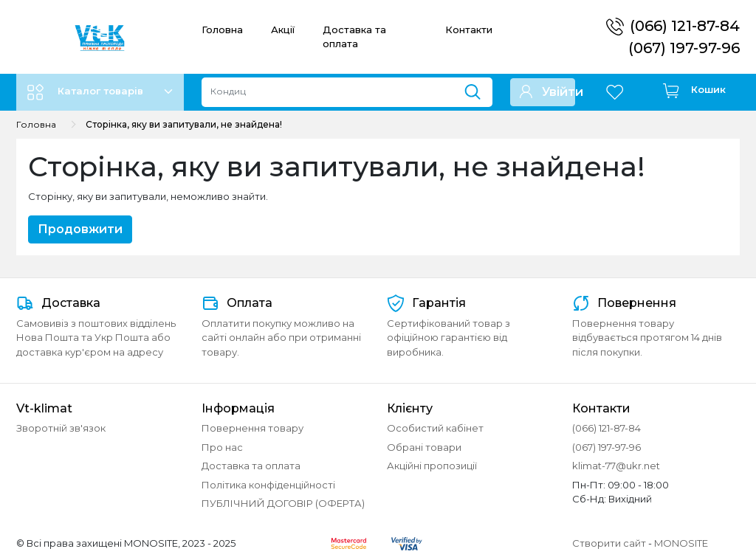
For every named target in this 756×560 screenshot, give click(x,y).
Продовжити (80, 229)
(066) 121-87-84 (685, 26)
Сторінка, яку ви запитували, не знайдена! (184, 124)
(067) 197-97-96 (684, 48)
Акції (283, 30)
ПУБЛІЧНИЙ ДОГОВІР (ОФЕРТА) (283, 503)
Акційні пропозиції (432, 466)
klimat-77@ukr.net (616, 466)
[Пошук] (478, 89)
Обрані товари (424, 447)
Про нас (222, 447)
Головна (222, 30)
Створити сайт (609, 543)
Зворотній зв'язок (61, 428)
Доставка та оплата (251, 466)
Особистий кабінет (435, 428)
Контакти (469, 30)
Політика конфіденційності (268, 485)
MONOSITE (681, 543)
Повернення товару (252, 428)
